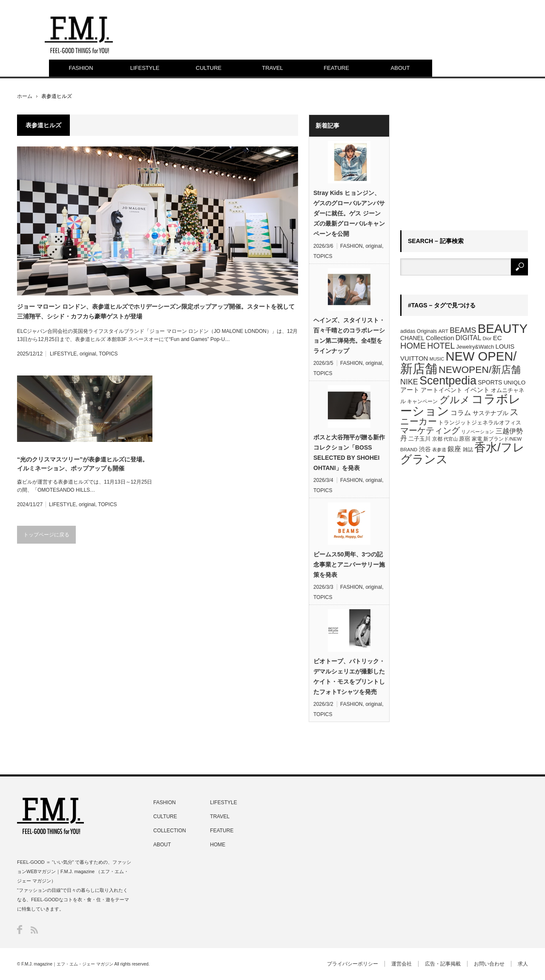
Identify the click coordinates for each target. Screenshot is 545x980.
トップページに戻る (46, 535)
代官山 (451, 439)
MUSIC (437, 359)
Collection (440, 338)
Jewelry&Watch (475, 347)
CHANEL (412, 338)
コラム (461, 413)
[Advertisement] (464, 168)
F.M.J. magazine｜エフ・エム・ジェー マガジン (67, 964)
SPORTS (490, 382)
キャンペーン (422, 401)
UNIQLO (515, 383)
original (88, 354)
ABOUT (400, 68)
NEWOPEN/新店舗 (480, 370)
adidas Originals (419, 331)
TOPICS (108, 354)
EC (498, 338)
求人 (523, 964)
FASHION (81, 68)
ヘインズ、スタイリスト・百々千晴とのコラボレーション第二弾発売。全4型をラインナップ (349, 335)
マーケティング (430, 430)
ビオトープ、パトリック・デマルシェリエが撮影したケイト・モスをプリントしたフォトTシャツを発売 (349, 676)
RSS (34, 930)
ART (443, 331)
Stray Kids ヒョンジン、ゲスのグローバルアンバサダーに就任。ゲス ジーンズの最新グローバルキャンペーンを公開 (349, 213)
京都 (437, 439)
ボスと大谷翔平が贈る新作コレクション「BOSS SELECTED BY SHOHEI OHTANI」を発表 (349, 453)
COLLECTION (170, 831)
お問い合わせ (489, 964)
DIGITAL (468, 338)
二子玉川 (419, 439)
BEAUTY (503, 328)
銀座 (454, 449)
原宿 (465, 439)
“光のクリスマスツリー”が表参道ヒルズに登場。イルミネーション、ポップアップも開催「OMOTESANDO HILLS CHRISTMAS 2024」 (83, 464)
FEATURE (336, 68)
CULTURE (209, 68)
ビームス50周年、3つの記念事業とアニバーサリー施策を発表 (349, 565)
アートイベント (442, 390)
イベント (477, 390)
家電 (477, 439)
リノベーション (478, 432)
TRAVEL (272, 68)
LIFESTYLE (145, 68)
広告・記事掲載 (443, 964)
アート (410, 390)
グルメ (455, 400)
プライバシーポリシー (353, 964)
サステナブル (490, 413)
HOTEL (441, 346)
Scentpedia (448, 381)
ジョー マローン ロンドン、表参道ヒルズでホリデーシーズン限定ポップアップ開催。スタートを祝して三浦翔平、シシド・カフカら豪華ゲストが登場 (156, 311)
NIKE (409, 382)
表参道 (439, 450)
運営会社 (402, 964)
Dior (487, 338)
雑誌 (468, 450)
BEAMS (463, 330)
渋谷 (425, 449)
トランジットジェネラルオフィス (480, 423)
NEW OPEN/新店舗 (458, 362)
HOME (413, 346)
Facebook (20, 930)
